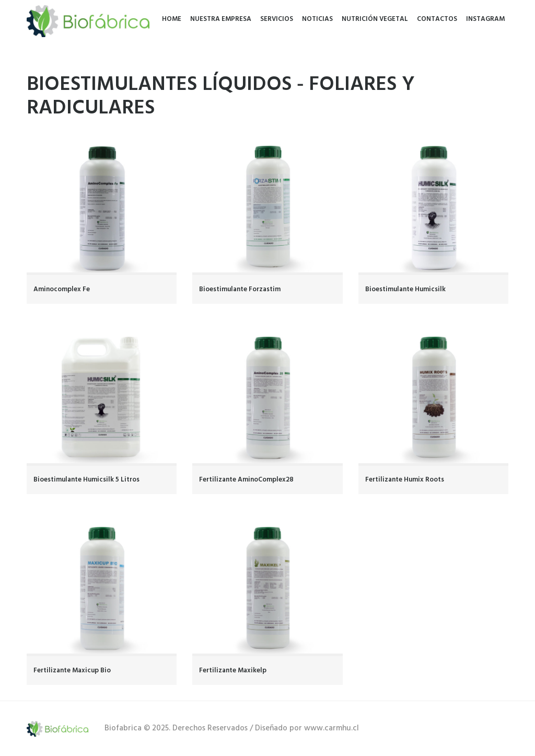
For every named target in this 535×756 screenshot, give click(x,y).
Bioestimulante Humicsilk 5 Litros (86, 480)
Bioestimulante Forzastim (240, 289)
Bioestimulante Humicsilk (405, 289)
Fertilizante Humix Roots (405, 480)
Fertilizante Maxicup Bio (72, 671)
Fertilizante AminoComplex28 (246, 480)
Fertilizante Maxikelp (233, 671)
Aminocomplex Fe (62, 289)
